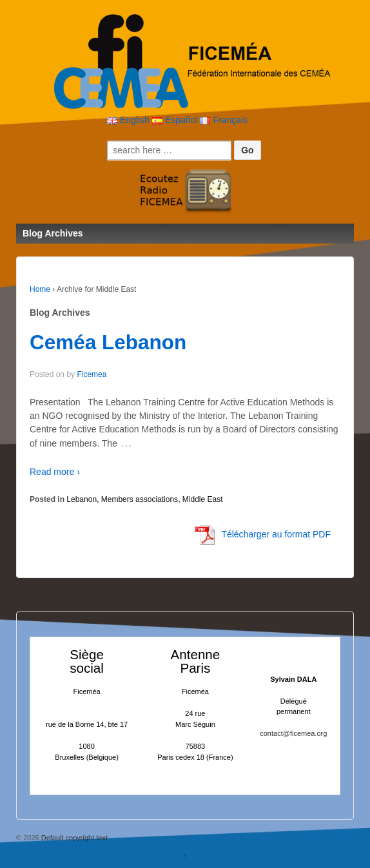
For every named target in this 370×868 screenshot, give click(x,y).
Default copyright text (73, 838)
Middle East (203, 499)
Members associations (140, 499)
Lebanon (82, 499)
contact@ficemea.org (293, 733)
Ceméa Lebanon (108, 342)
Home (40, 289)
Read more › (55, 472)
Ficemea (92, 374)
